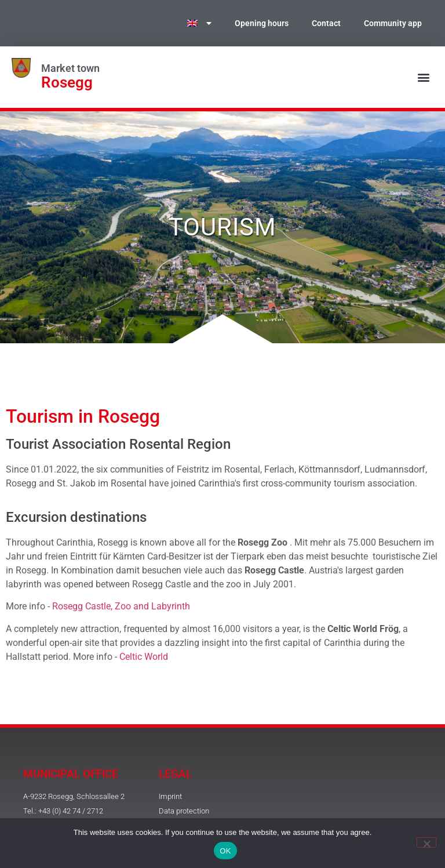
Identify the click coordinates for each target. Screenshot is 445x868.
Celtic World (144, 657)
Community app (393, 23)
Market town (70, 68)
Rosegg (67, 82)
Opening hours (262, 23)
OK (225, 851)
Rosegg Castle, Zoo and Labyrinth (121, 606)
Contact (326, 23)
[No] (426, 842)
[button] (424, 77)
